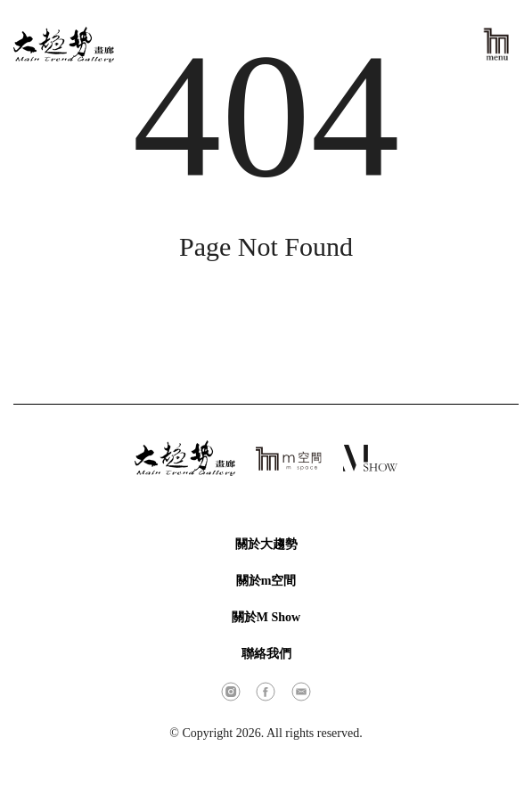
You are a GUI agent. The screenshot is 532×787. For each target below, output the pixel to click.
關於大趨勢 (266, 544)
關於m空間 (266, 581)
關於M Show (266, 617)
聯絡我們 (266, 654)
